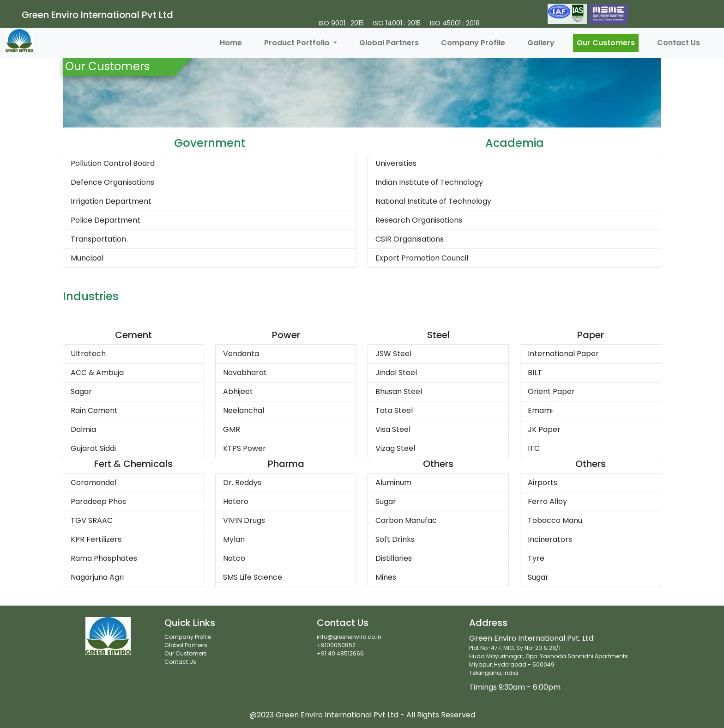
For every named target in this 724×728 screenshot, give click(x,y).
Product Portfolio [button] (298, 43)
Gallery (541, 43)
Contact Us (679, 43)
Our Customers (606, 43)
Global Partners (389, 43)
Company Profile (473, 43)
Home (231, 43)
